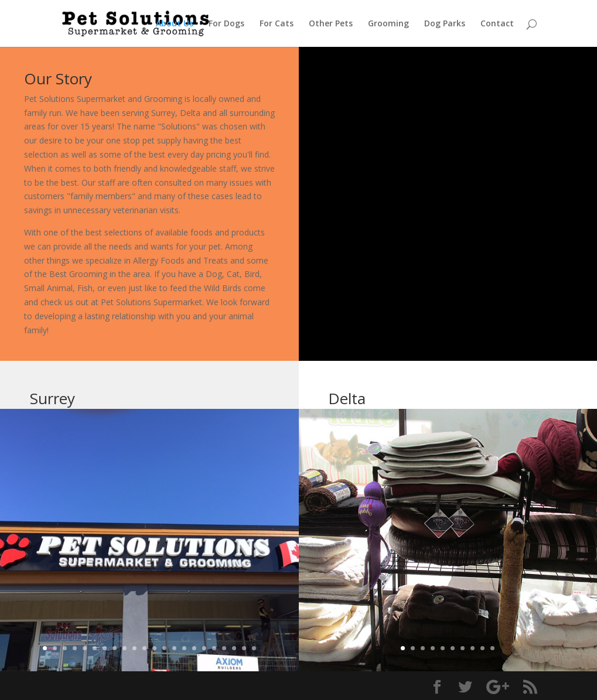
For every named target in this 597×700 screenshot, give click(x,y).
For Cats (277, 24)
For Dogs (226, 24)
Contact (497, 24)
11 (144, 648)
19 (224, 648)
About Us (175, 24)
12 (154, 648)
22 (254, 648)
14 (174, 648)
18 (214, 648)
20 (234, 648)
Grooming (388, 24)
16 (194, 648)
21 (244, 648)
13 (164, 648)
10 (134, 648)
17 (204, 648)
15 (184, 648)
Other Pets (331, 24)
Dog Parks (445, 24)
